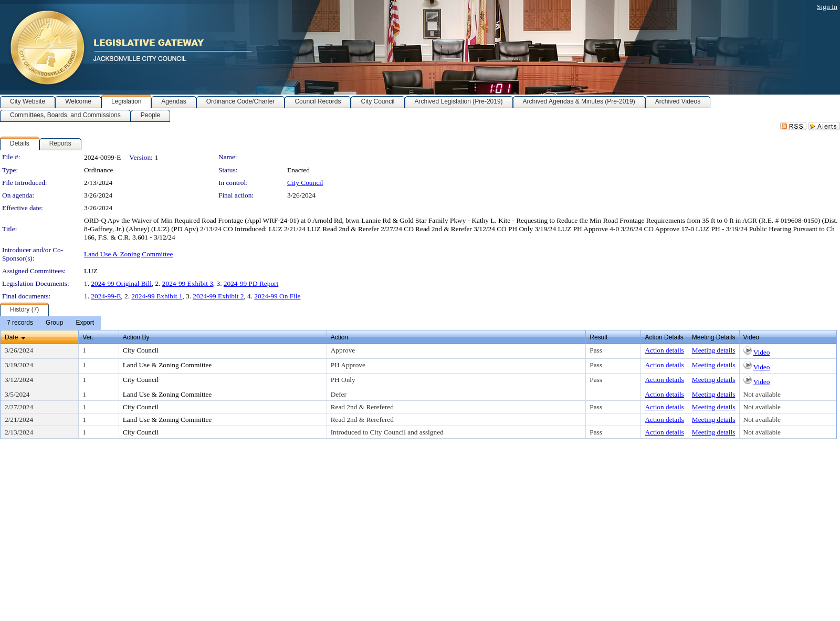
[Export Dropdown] (85, 323)
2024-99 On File (277, 296)
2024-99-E (106, 296)
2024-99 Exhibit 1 (157, 296)
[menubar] (50, 323)
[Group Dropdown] (54, 323)
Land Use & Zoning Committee (129, 254)
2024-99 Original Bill (121, 283)
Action (339, 337)
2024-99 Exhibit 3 (188, 283)
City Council (305, 183)
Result (598, 337)
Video (762, 352)
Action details (664, 350)
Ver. (88, 337)
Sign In (827, 7)
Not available (762, 394)
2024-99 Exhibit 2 (218, 296)
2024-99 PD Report (251, 283)
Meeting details (714, 350)
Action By (136, 337)
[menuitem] (20, 323)
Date (11, 337)
